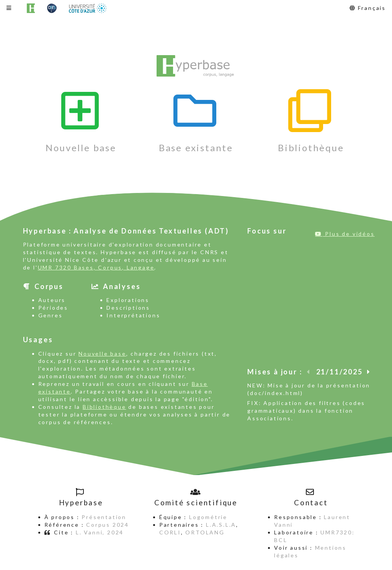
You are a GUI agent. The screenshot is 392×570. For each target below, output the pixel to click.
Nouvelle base (102, 354)
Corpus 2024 (108, 525)
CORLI (170, 532)
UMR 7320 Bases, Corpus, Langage (96, 267)
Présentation (104, 517)
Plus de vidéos (345, 234)
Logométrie (208, 517)
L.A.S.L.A (221, 525)
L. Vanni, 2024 (100, 532)
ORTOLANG (205, 532)
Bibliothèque (105, 407)
